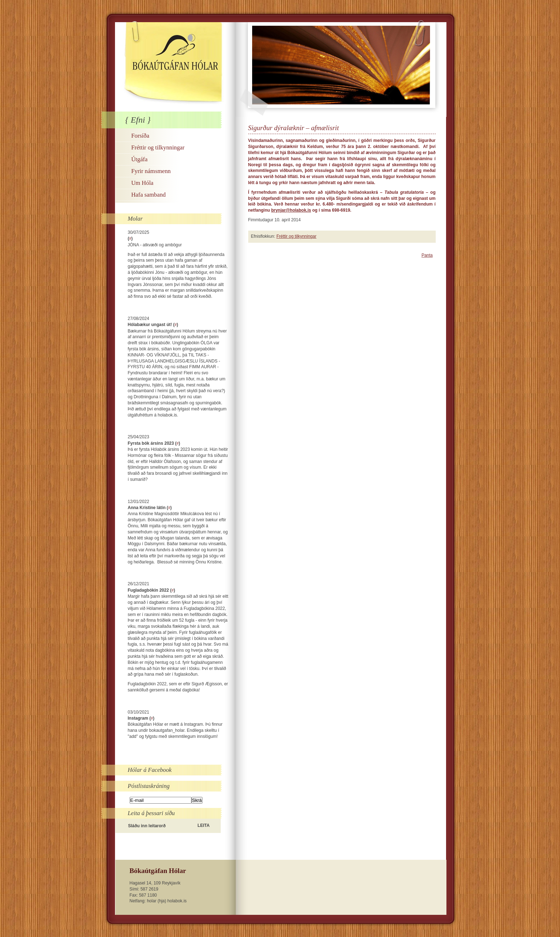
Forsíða (140, 136)
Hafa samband (149, 195)
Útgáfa (140, 159)
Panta (427, 255)
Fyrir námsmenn (151, 171)
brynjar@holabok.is (291, 210)
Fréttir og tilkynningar (158, 147)
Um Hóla (142, 183)
